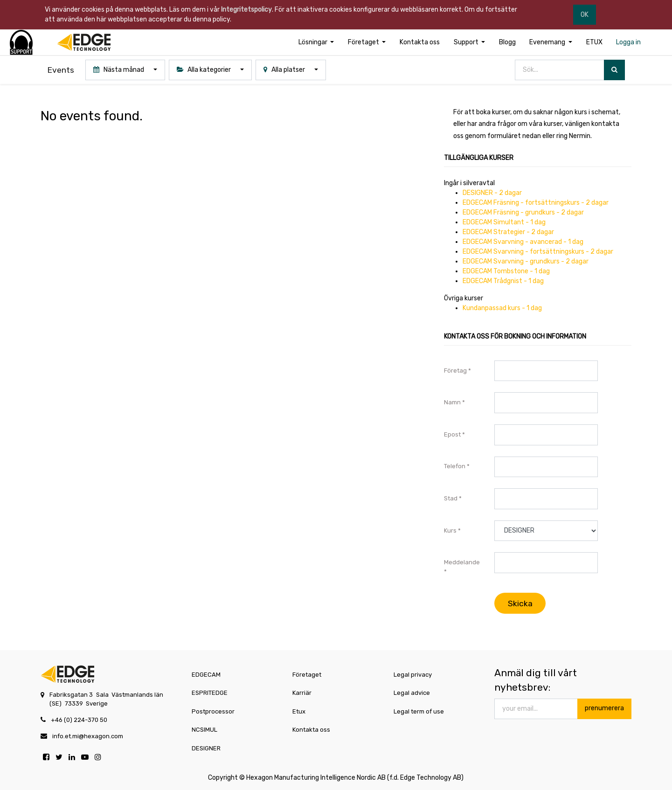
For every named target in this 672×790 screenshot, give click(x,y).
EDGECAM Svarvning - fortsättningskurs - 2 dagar (538, 252)
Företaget (307, 675)
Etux (299, 711)
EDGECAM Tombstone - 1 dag (506, 271)
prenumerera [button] (604, 708)
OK (585, 15)
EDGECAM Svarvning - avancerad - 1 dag (523, 242)
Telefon (455, 466)
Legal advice (412, 693)
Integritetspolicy (246, 10)
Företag (455, 371)
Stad (451, 498)
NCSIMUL (204, 730)
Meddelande (462, 562)
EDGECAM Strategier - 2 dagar (508, 232)
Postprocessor (213, 711)
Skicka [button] (520, 603)
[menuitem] (420, 42)
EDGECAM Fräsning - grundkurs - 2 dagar (523, 212)
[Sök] (614, 70)
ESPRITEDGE (210, 693)
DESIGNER (206, 748)
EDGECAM (206, 675)
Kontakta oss (311, 730)
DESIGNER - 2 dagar (492, 193)
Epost (452, 434)
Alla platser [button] (285, 70)
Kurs (450, 530)
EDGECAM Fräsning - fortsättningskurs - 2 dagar (536, 203)
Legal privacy (413, 675)
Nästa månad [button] (119, 70)
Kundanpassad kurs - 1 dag (502, 308)
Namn (452, 402)
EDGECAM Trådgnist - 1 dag (503, 281)
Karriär (302, 693)
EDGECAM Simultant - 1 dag (504, 222)
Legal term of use (419, 711)
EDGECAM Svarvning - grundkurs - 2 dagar (526, 261)
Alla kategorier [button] (205, 70)
